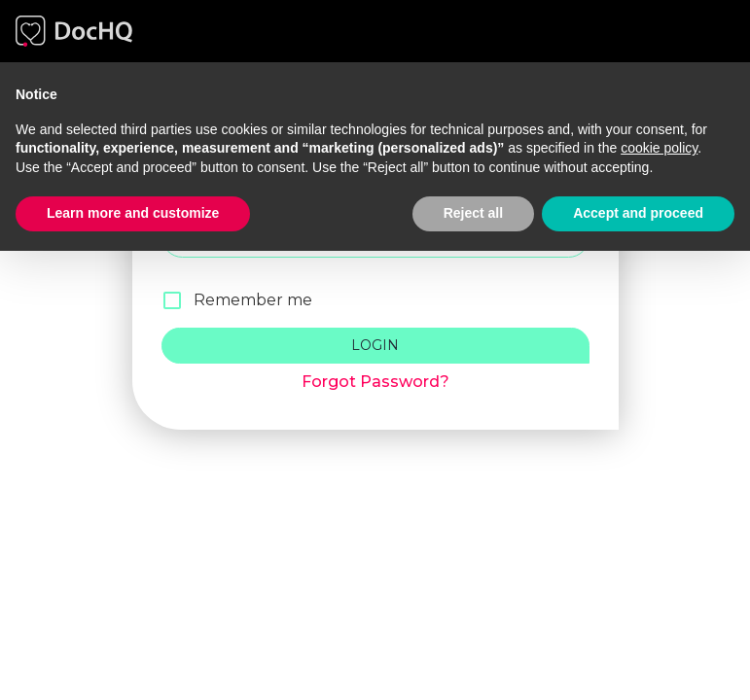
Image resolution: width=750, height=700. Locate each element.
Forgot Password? (375, 382)
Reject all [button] (473, 213)
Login (375, 346)
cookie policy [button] (659, 148)
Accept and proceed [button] (638, 213)
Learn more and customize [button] (133, 213)
